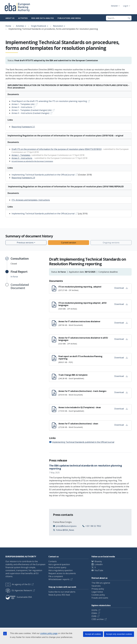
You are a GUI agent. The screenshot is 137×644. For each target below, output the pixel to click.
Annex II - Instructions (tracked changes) (30, 113)
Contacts (53, 561)
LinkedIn (99, 564)
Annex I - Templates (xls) (23, 104)
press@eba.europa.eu (66, 526)
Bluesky (98, 561)
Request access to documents (62, 573)
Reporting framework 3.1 (23, 127)
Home (8, 26)
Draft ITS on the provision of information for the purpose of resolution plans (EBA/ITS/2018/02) (57, 149)
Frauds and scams (100, 598)
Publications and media (69, 18)
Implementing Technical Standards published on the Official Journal (43, 175)
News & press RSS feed (59, 595)
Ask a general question (59, 564)
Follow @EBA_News (65, 530)
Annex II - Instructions (22, 107)
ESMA (94, 613)
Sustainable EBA (19, 597)
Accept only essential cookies (119, 634)
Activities (23, 18)
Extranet (114, 6)
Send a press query (57, 567)
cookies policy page (49, 633)
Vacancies (96, 586)
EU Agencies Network (19, 590)
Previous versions (25, 243)
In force (19, 274)
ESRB (94, 616)
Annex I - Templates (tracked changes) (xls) (32, 110)
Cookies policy (98, 595)
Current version (69, 243)
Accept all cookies (93, 634)
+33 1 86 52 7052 (93, 526)
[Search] (129, 18)
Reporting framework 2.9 (23, 178)
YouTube (99, 570)
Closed (20, 261)
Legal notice (97, 592)
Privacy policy (98, 589)
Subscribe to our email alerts (62, 592)
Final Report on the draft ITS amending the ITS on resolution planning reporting (49, 101)
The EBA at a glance (101, 583)
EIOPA (94, 610)
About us (10, 18)
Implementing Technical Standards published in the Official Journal (83, 442)
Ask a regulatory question (61, 570)
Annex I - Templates (21, 155)
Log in (126, 6)
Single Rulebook (39, 26)
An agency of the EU (18, 584)
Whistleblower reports (59, 579)
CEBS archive (98, 619)
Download (121, 288)
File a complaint (56, 576)
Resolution (58, 26)
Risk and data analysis (43, 18)
